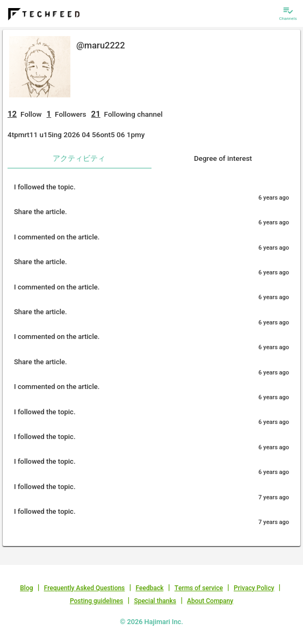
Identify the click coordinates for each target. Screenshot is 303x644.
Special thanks (155, 601)
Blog (26, 588)
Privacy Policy (254, 588)
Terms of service (199, 588)
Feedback (150, 588)
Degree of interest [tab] (223, 158)
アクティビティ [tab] (79, 158)
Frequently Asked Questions (85, 588)
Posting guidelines (96, 601)
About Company (210, 601)
